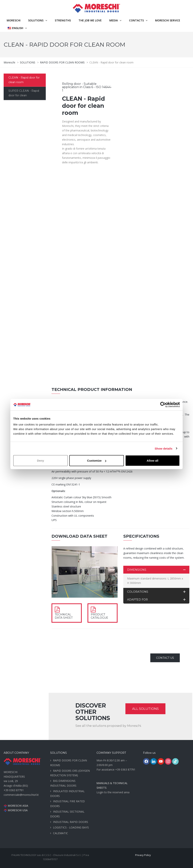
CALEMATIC (61, 833)
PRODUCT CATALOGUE (99, 616)
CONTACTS (136, 20)
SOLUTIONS (36, 20)
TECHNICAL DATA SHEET (64, 616)
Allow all (153, 461)
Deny (40, 461)
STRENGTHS (63, 20)
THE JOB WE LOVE (90, 20)
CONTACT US (165, 658)
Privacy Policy (143, 855)
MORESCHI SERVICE (168, 20)
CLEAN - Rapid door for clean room (24, 80)
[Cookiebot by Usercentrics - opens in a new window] (163, 404)
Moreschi (14, 20)
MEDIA (114, 20)
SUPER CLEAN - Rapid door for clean (24, 93)
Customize (97, 461)
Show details (164, 448)
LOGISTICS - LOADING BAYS (71, 827)
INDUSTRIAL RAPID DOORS (71, 822)
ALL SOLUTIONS (145, 709)
